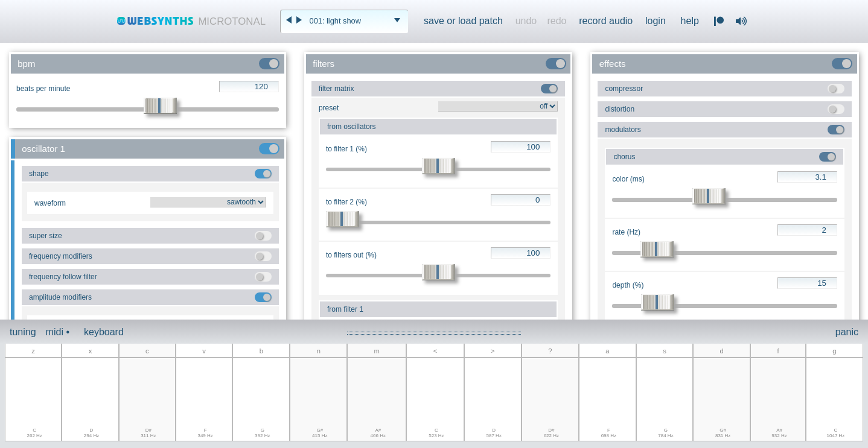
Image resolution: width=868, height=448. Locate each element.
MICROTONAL (232, 21)
